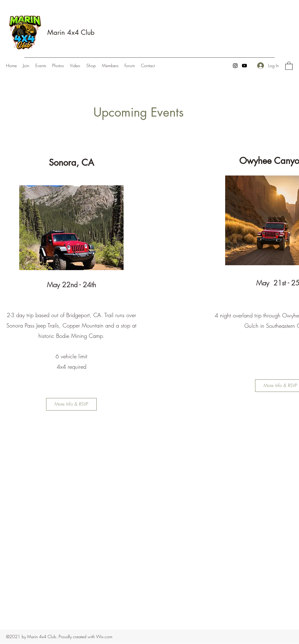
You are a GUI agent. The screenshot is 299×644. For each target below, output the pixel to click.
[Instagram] (235, 66)
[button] (289, 65)
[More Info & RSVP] (71, 404)
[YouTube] (244, 66)
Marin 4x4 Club (71, 32)
